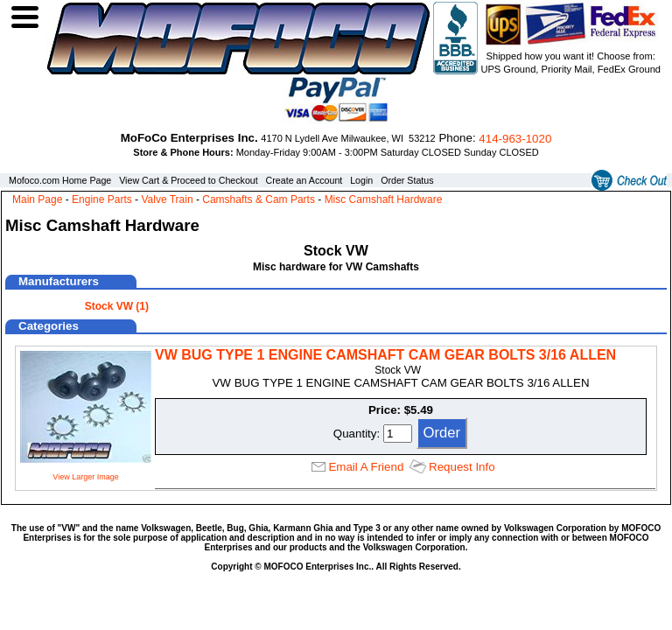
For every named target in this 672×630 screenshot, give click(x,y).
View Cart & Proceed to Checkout (189, 180)
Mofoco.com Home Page (60, 180)
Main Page (37, 199)
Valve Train (167, 199)
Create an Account (304, 180)
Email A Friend (366, 467)
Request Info (462, 467)
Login (361, 180)
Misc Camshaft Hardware (384, 199)
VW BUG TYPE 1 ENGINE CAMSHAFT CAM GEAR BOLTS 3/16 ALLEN (385, 355)
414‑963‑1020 (515, 139)
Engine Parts (102, 199)
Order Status (407, 180)
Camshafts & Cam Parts (259, 199)
